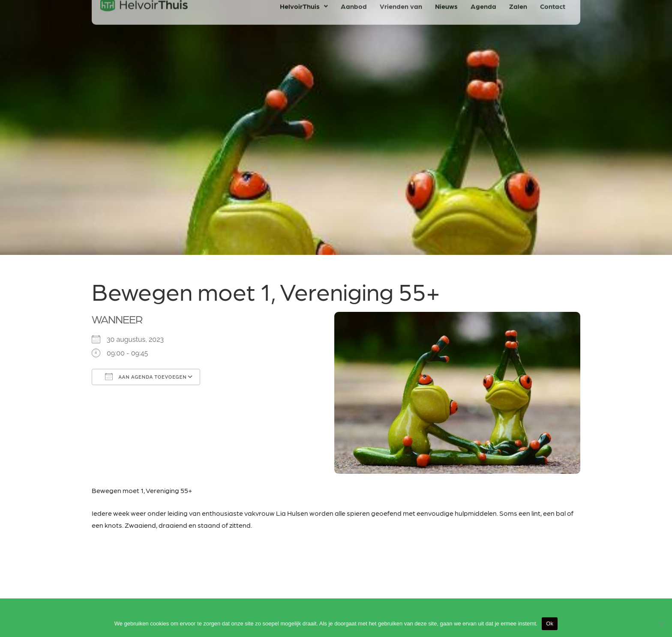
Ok (550, 624)
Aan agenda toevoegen (146, 377)
